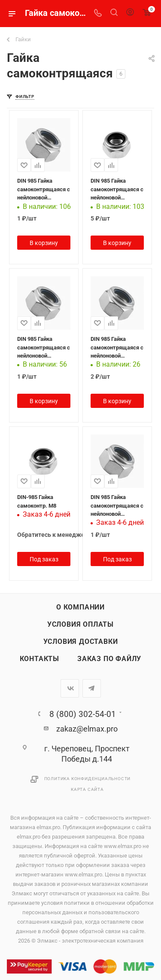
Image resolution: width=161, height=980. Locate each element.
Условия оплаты (80, 625)
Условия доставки (81, 642)
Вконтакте (70, 688)
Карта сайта (87, 789)
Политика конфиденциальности (88, 779)
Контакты (39, 659)
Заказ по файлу (109, 659)
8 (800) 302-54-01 (83, 714)
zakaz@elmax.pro (87, 729)
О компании (80, 607)
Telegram (92, 688)
